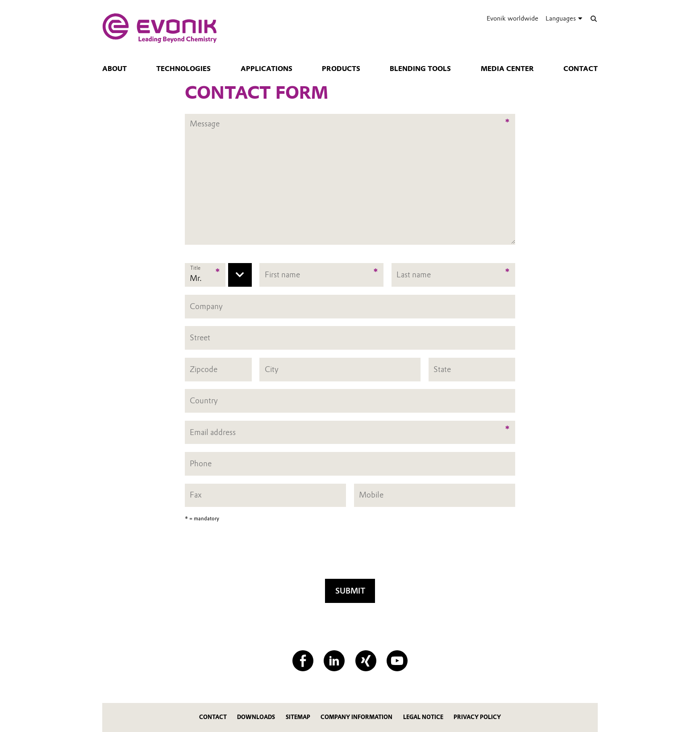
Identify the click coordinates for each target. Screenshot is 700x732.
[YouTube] (397, 661)
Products (341, 69)
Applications (267, 69)
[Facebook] (303, 661)
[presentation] (350, 553)
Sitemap (298, 717)
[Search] (594, 19)
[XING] (366, 661)
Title (195, 268)
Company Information (356, 717)
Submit (350, 591)
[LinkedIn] (334, 661)
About (115, 69)
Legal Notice (423, 717)
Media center (507, 69)
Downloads (256, 717)
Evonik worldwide (512, 18)
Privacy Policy (477, 717)
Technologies (183, 69)
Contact (581, 69)
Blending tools (420, 69)
